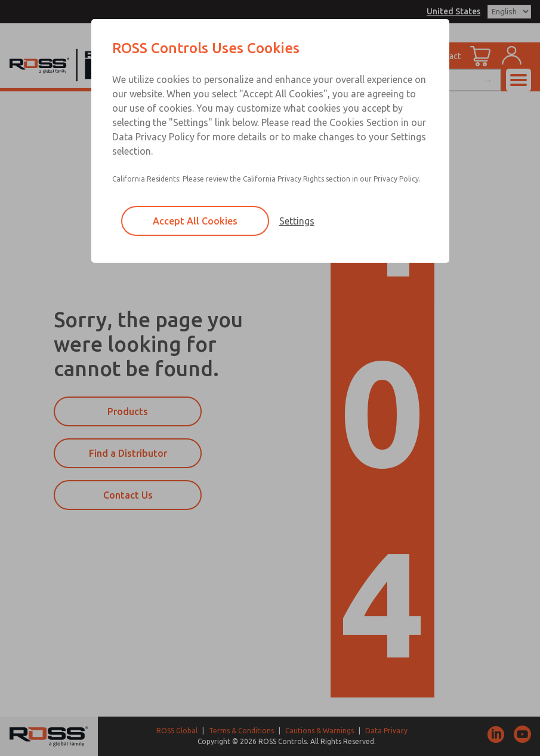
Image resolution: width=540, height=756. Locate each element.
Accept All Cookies (195, 221)
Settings (297, 221)
